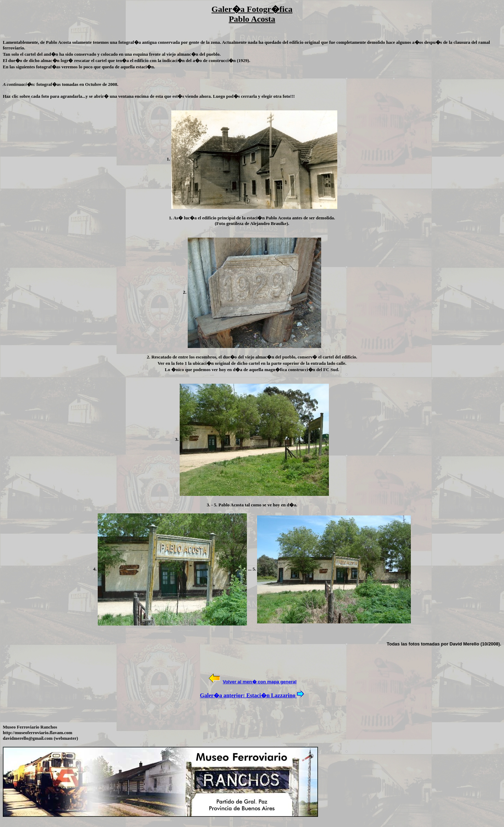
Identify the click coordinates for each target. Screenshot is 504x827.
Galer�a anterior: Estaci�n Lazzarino (248, 695)
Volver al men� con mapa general (260, 682)
